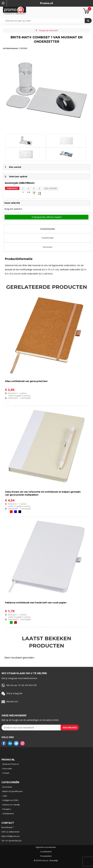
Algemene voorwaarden (46, 847)
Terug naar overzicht (48, 30)
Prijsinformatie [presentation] (48, 238)
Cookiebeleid (46, 852)
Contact (6, 773)
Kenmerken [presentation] (48, 247)
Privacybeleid (46, 856)
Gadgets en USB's (11, 800)
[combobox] (45, 21)
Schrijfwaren (8, 814)
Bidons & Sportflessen (13, 791)
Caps (5, 796)
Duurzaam (7, 768)
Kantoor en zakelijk (11, 805)
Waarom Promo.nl (11, 764)
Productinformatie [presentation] (48, 229)
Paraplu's (7, 809)
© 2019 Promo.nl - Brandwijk (46, 861)
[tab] (48, 229)
